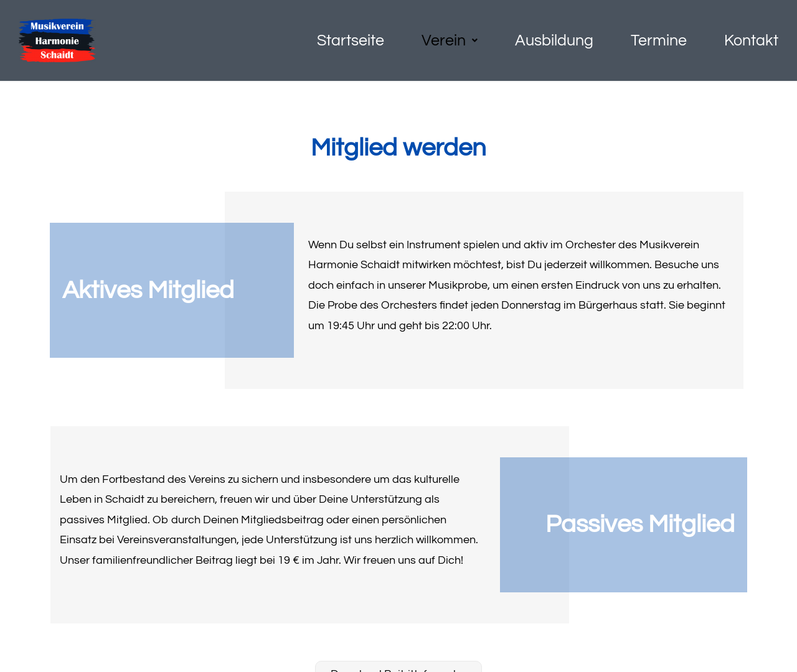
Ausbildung (554, 40)
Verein (450, 40)
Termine (659, 40)
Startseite (351, 40)
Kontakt (751, 40)
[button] (450, 40)
